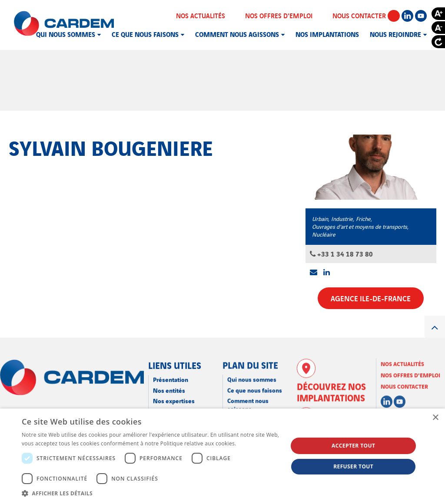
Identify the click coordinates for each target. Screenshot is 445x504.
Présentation (171, 373)
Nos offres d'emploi (284, 15)
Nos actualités (206, 15)
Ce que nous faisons (145, 34)
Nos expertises (174, 394)
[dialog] (222, 456)
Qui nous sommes (66, 34)
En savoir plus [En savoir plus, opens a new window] (255, 443)
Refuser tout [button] (353, 466)
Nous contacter (366, 15)
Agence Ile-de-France (371, 298)
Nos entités (169, 384)
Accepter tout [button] (353, 446)
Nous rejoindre (395, 34)
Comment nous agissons (237, 34)
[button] (151, 493)
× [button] (435, 418)
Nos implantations (327, 34)
